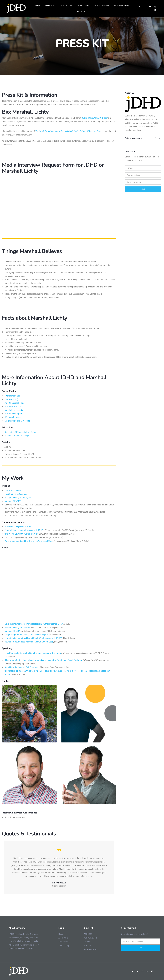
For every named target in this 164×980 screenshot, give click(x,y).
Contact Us (82, 11)
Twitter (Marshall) (13, 396)
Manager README (13, 501)
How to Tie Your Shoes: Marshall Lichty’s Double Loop (29, 642)
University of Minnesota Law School (21, 432)
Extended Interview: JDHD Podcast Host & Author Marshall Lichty (34, 624)
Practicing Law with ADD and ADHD (21, 534)
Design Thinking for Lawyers (17, 627)
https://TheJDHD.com (98, 118)
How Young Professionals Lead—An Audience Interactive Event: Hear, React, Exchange (44, 660)
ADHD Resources (102, 5)
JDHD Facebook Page (14, 403)
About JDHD (50, 5)
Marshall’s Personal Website (17, 421)
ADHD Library (83, 5)
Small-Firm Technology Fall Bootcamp (22, 667)
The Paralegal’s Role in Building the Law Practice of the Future (33, 653)
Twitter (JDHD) (11, 399)
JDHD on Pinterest (13, 417)
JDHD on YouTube (13, 407)
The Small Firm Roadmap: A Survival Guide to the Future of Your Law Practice (70, 131)
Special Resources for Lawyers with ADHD (24, 530)
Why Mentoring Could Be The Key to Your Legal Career (30, 541)
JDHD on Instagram (13, 414)
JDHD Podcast (66, 5)
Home (37, 5)
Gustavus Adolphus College (17, 436)
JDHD (84, 118)
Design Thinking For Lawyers (18, 498)
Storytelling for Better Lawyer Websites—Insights (26, 635)
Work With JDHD (121, 5)
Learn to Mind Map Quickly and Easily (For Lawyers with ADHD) (33, 638)
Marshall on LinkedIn (14, 410)
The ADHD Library (13, 490)
